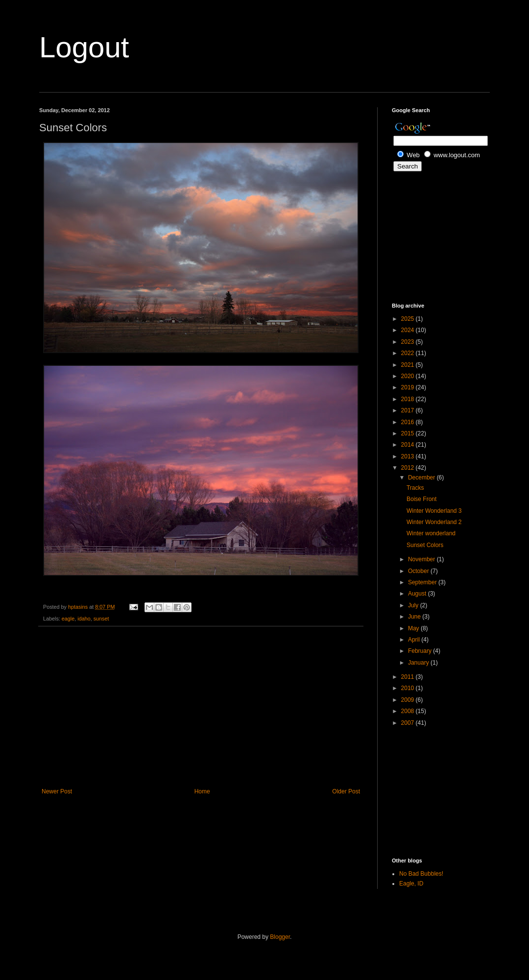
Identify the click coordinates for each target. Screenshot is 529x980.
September (423, 582)
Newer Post (57, 791)
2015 (409, 433)
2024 (409, 330)
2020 (409, 376)
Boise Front (421, 499)
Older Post (346, 791)
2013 (409, 456)
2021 (409, 365)
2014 (409, 445)
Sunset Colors (425, 545)
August (418, 594)
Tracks (415, 488)
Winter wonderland (431, 533)
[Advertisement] (201, 707)
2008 (409, 711)
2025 (409, 319)
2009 (409, 700)
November (422, 559)
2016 (409, 422)
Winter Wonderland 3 (434, 511)
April (415, 640)
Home (202, 791)
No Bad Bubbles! (421, 874)
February (421, 651)
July (414, 605)
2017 (409, 410)
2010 (409, 688)
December (422, 478)
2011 (409, 677)
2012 (409, 468)
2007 (409, 723)
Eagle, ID (411, 884)
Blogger (280, 937)
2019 (409, 387)
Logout (84, 47)
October (419, 571)
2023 (409, 342)
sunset (101, 619)
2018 (409, 399)
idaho (84, 619)
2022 (409, 353)
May (414, 628)
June (415, 617)
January (419, 663)
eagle (68, 619)
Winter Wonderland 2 (434, 522)
